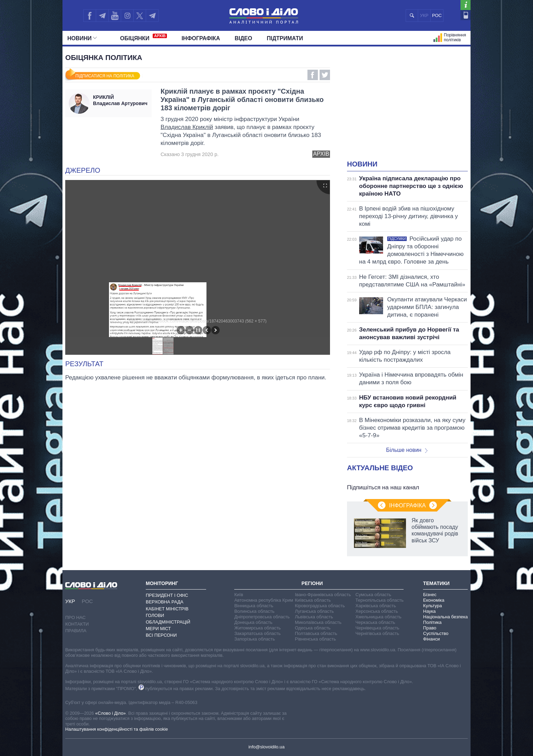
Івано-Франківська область (323, 595)
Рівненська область (315, 639)
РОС (437, 15)
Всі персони (161, 635)
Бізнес (430, 595)
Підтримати (285, 38)
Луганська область (314, 611)
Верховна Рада (165, 602)
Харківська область (376, 606)
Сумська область (373, 595)
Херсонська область (377, 611)
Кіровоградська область (320, 606)
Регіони (312, 583)
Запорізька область (255, 639)
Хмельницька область (378, 617)
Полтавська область (316, 633)
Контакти (77, 624)
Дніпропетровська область (262, 617)
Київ (239, 595)
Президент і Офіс (167, 595)
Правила (76, 631)
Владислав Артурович (121, 100)
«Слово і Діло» (110, 713)
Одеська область (313, 628)
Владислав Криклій (187, 127)
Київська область (313, 600)
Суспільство (436, 633)
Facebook (313, 75)
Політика (432, 622)
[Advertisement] (407, 108)
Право (430, 628)
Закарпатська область (257, 633)
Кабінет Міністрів (167, 609)
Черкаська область (375, 622)
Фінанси (431, 639)
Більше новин (407, 450)
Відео (243, 38)
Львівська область (314, 617)
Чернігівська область (377, 633)
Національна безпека (445, 617)
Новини (82, 38)
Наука (429, 611)
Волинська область (254, 611)
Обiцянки (143, 37)
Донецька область (253, 622)
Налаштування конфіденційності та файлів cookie (117, 729)
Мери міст (158, 629)
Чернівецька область (377, 628)
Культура (432, 606)
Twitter (325, 75)
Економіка (434, 600)
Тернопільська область (379, 600)
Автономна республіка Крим (264, 600)
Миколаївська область (318, 622)
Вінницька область (254, 606)
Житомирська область (257, 628)
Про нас (75, 617)
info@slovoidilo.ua (266, 747)
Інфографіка (201, 38)
